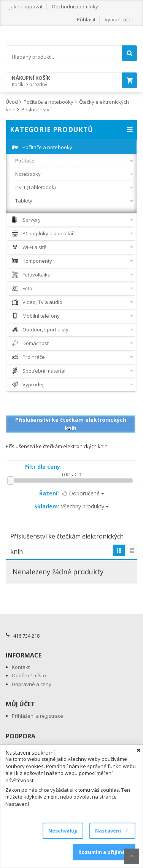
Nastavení (111, 831)
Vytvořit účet (119, 19)
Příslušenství (36, 109)
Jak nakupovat (26, 6)
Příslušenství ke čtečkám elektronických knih (71, 424)
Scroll (132, 856)
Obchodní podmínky (75, 6)
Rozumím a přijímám (104, 852)
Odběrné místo (29, 675)
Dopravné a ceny (32, 684)
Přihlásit (86, 19)
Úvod (12, 102)
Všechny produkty (71, 506)
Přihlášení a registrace (37, 716)
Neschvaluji (63, 831)
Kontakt (21, 667)
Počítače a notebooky (48, 102)
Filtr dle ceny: (43, 467)
